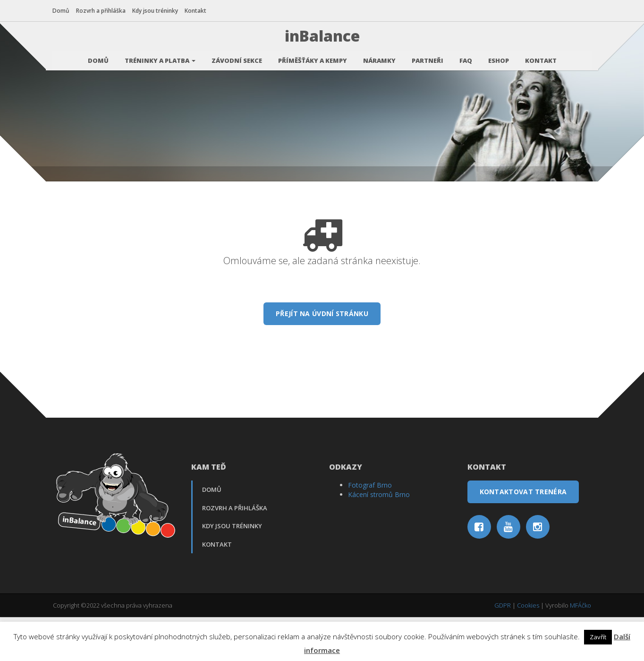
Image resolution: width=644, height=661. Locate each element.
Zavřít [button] (598, 637)
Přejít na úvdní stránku (322, 359)
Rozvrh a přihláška (101, 11)
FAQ (466, 59)
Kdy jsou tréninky (156, 11)
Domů (61, 11)
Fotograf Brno (370, 530)
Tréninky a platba (160, 59)
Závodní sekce (237, 59)
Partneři (428, 59)
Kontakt (196, 11)
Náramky (379, 59)
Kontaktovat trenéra (523, 537)
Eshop (499, 59)
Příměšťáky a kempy (313, 59)
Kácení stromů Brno (379, 540)
